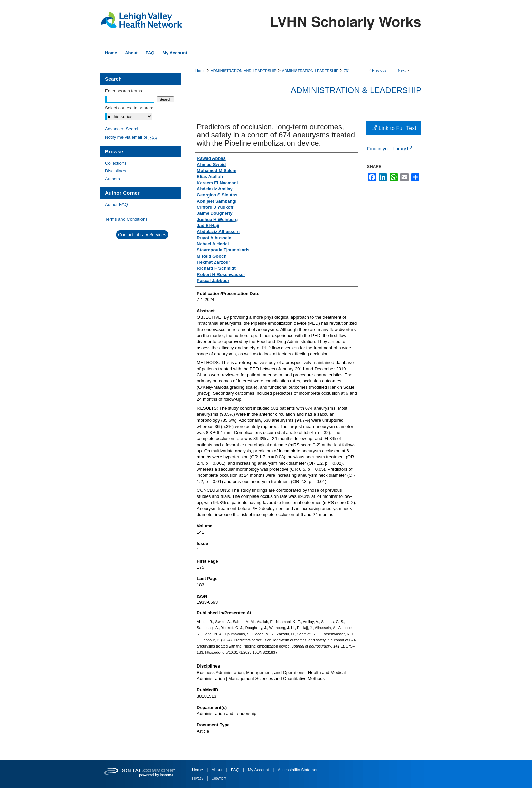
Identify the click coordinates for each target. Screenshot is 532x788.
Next (402, 70)
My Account (259, 770)
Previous (379, 70)
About (218, 770)
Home (200, 71)
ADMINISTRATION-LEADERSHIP (310, 71)
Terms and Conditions (126, 219)
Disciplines (115, 171)
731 (347, 71)
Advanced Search (122, 129)
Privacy (198, 778)
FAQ (236, 770)
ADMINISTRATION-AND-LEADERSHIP (244, 71)
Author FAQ (116, 204)
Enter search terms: (124, 91)
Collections (116, 163)
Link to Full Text (394, 128)
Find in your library (390, 149)
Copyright (219, 778)
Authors (112, 179)
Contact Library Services (142, 235)
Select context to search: (129, 108)
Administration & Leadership (356, 90)
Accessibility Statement (299, 770)
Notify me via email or (131, 137)
